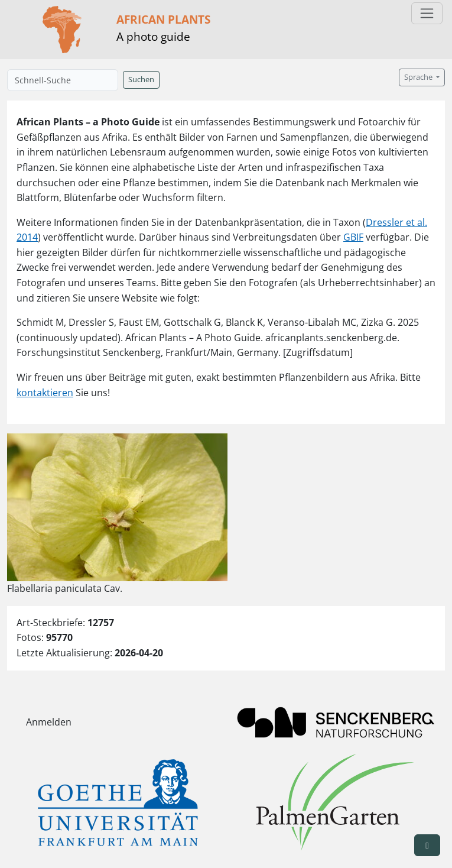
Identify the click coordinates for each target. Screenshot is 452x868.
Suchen (141, 80)
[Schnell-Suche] (63, 80)
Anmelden (49, 722)
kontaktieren (45, 393)
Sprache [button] (419, 77)
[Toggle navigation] (427, 13)
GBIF (353, 237)
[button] (427, 845)
